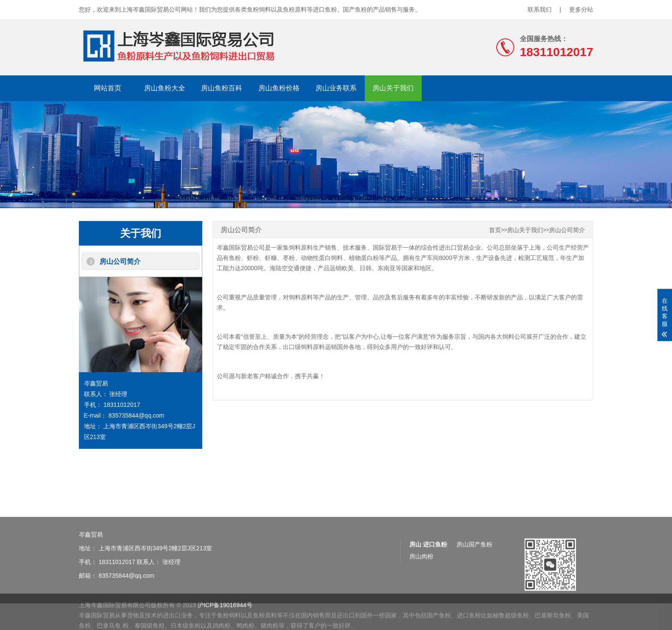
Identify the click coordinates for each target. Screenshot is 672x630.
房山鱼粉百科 (222, 88)
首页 (495, 230)
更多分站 (581, 9)
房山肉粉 (421, 573)
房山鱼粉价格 (279, 88)
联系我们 (540, 9)
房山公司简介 (120, 261)
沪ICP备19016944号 (225, 615)
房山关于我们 (393, 88)
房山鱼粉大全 (165, 88)
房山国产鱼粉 (474, 561)
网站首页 (108, 88)
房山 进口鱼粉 (428, 561)
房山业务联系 (336, 88)
